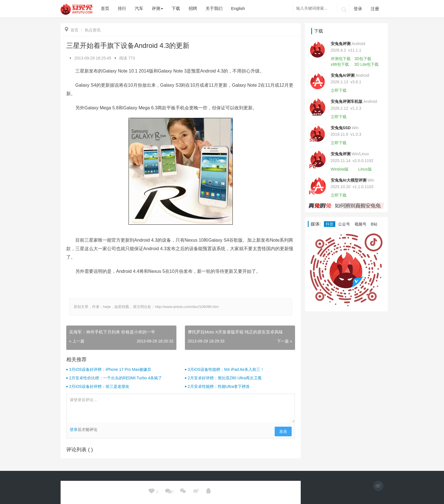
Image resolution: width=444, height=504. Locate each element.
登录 (358, 9)
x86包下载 (340, 64)
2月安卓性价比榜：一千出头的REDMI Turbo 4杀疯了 (116, 378)
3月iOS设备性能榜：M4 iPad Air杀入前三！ (226, 369)
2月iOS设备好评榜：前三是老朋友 (99, 386)
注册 (375, 9)
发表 (283, 431)
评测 (157, 8)
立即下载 (339, 90)
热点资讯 (93, 30)
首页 (72, 30)
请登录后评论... (181, 408)
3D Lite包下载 (366, 64)
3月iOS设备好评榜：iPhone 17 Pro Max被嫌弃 (110, 369)
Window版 (340, 169)
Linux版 (365, 169)
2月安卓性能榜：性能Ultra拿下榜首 (219, 386)
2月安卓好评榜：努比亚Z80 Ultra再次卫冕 (225, 378)
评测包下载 (341, 59)
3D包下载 (363, 59)
